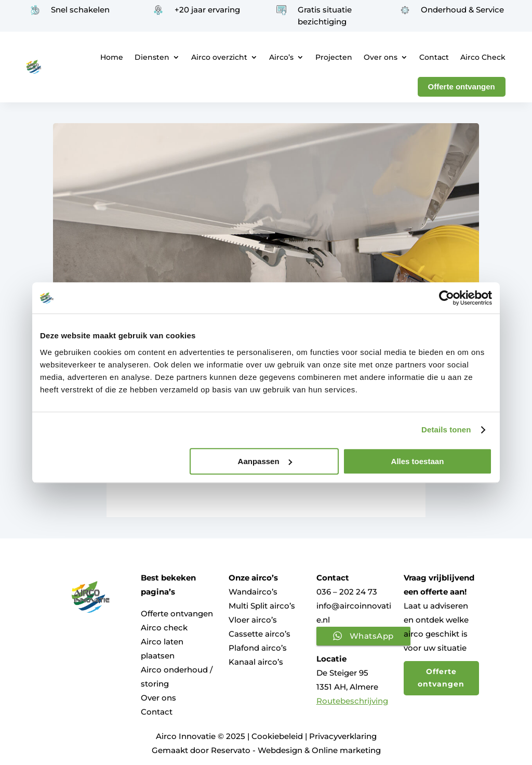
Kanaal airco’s (256, 662)
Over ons (381, 57)
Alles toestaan (418, 461)
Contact (434, 57)
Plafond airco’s (258, 648)
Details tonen (446, 430)
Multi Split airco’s (262, 606)
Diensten (152, 57)
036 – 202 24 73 (347, 592)
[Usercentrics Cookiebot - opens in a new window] (447, 298)
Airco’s (281, 57)
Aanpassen (265, 461)
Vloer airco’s (253, 620)
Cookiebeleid (277, 736)
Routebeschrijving (352, 701)
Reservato (231, 750)
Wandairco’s (253, 592)
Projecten (334, 57)
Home (112, 57)
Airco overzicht (219, 57)
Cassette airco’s (260, 634)
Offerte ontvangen (177, 614)
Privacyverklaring (343, 736)
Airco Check (483, 57)
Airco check (164, 628)
